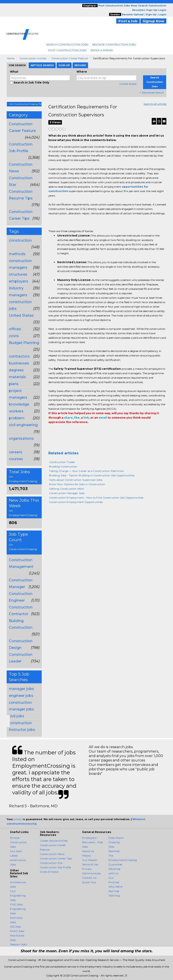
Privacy (87, 869)
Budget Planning (24, 343)
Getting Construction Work (67, 489)
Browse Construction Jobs (114, 45)
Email (79, 431)
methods (17, 254)
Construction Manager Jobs (67, 493)
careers (16, 452)
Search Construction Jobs (67, 45)
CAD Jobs (16, 904)
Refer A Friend (102, 50)
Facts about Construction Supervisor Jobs (76, 480)
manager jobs (21, 689)
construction (20, 240)
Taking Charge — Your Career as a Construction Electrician (86, 471)
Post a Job (128, 21)
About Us (88, 851)
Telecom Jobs (18, 944)
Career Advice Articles (54, 841)
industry (16, 288)
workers (16, 411)
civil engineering (23, 425)
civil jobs (17, 716)
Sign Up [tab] (64, 65)
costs (14, 336)
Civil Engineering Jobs (18, 896)
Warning (114, 896)
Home (11, 58)
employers (19, 281)
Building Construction (63, 466)
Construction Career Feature (70, 58)
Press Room (116, 838)
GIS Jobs (15, 927)
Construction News (52, 854)
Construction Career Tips (56, 858)
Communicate (91, 873)
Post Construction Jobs (67, 50)
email (103, 418)
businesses (19, 363)
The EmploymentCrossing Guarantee (123, 860)
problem (17, 418)
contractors (19, 356)
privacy (18, 819)
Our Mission (90, 860)
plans (14, 384)
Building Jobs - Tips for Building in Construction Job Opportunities (92, 475)
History (87, 856)
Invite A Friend (49, 872)
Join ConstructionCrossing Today (25, 104)
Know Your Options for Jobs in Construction (77, 484)
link (86, 418)
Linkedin (71, 431)
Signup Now (153, 21)
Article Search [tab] (42, 65)
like (77, 418)
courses (16, 459)
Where (82, 72)
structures (18, 274)
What (14, 72)
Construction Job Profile (55, 867)
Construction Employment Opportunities (76, 502)
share (68, 418)
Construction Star (51, 863)
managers (18, 295)
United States (128, 84)
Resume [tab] (80, 65)
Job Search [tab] (17, 65)
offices (15, 329)
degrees (16, 370)
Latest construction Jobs (18, 860)
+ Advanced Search (152, 92)
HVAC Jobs (17, 931)
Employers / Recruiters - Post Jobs (93, 842)
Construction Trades (62, 462)
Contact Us (89, 878)
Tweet (64, 431)
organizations (21, 438)
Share (51, 431)
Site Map (114, 851)
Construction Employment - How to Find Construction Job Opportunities (96, 498)
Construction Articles (33, 58)
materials (17, 377)
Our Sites (16, 851)
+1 (58, 431)
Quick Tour (89, 882)
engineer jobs (21, 696)
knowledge (19, 404)
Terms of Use (90, 864)
